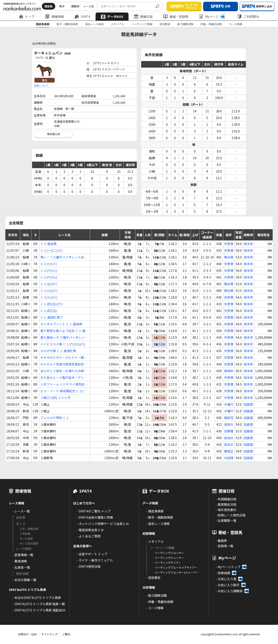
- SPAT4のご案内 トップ (94, 511)
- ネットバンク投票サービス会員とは (103, 524)
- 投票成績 (223, 573)
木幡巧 (229, 404)
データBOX (112, 17)
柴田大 (229, 424)
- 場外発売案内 (226, 510)
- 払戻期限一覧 (226, 520)
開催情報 (55, 17)
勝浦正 (229, 451)
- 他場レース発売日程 (231, 515)
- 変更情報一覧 (23, 555)
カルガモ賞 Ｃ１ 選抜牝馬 (58, 351)
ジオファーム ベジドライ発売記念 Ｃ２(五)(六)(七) (64, 384)
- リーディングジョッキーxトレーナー (176, 572)
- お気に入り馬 (226, 579)
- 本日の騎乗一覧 (24, 580)
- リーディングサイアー (167, 562)
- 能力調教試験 (156, 595)
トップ (27, 17)
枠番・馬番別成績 (211, 24)
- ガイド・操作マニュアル (95, 560)
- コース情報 (155, 608)
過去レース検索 (94, 24)
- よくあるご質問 (89, 536)
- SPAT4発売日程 (89, 566)
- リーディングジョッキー (169, 553)
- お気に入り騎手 (228, 585)
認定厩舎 (165, 24)
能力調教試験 (185, 24)
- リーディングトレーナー (169, 558)
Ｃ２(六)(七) (49, 270)
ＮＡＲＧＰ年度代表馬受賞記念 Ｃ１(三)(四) (64, 364)
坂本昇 (248, 244)
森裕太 (229, 438)
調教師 (75, 6)
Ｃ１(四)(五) (49, 311)
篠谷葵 (229, 257)
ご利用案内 (248, 17)
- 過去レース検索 (158, 524)
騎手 (62, 6)
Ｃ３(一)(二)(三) (51, 250)
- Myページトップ (228, 567)
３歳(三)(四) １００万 (55, 398)
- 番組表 (221, 541)
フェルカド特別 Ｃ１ (55, 418)
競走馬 (49, 6)
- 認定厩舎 (153, 578)
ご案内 (66, 634)
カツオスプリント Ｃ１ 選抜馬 (61, 324)
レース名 (89, 6)
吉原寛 (229, 297)
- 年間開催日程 (226, 499)
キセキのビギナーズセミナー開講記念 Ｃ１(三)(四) (64, 358)
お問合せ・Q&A (27, 634)
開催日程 (143, 17)
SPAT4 (82, 17)
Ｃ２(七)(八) (49, 264)
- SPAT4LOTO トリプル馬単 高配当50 (39, 610)
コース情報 (236, 24)
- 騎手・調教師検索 (160, 517)
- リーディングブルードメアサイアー (175, 567)
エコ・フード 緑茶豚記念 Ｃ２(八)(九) (64, 391)
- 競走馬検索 (155, 511)
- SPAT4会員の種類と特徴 (95, 517)
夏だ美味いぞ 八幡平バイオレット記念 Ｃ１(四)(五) (64, 337)
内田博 (229, 458)
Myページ (212, 17)
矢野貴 (229, 244)
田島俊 (248, 404)
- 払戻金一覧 (21, 567)
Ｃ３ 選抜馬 (48, 244)
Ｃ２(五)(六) (49, 284)
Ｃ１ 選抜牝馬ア (52, 317)
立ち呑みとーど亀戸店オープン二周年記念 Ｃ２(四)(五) (64, 378)
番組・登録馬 (176, 17)
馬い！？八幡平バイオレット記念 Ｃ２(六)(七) (64, 257)
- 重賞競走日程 (226, 504)
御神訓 (229, 371)
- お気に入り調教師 (229, 591)
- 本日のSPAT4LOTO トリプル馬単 (37, 598)
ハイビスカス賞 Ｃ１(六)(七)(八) (63, 344)
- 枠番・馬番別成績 (160, 602)
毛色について (41, 85)
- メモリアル (155, 541)
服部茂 (229, 418)
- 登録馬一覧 (224, 546)
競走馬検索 (43, 24)
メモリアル (117, 24)
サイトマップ (49, 634)
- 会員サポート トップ (92, 554)
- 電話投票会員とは (90, 530)
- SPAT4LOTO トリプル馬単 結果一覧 (39, 604)
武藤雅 (229, 431)
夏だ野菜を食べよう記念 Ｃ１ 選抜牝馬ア (64, 331)
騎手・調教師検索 (67, 24)
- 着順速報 (20, 561)
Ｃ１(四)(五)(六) (51, 304)
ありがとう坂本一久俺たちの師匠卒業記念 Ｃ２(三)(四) (64, 371)
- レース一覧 (21, 511)
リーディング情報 (142, 24)
